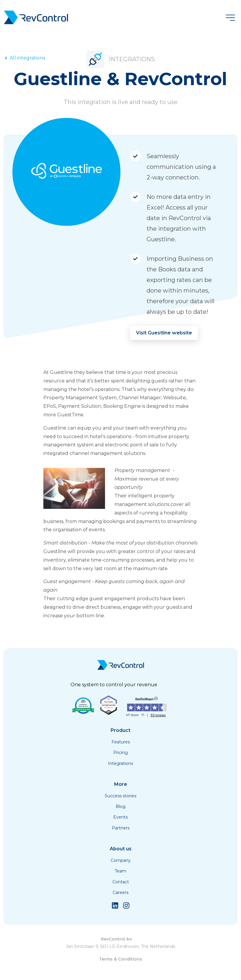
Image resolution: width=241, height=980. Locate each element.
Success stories (120, 796)
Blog (120, 806)
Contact (121, 882)
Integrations (120, 763)
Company (121, 860)
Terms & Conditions (121, 959)
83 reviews (158, 715)
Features (121, 742)
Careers (120, 892)
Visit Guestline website (164, 333)
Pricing (120, 753)
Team (120, 871)
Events (120, 817)
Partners (121, 828)
